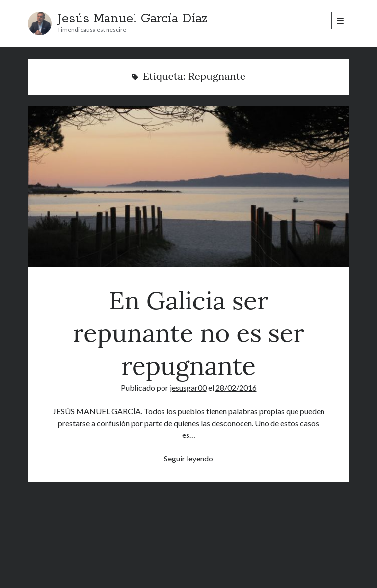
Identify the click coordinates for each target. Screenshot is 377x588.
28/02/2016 (236, 388)
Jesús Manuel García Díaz (132, 19)
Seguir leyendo (188, 458)
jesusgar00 (188, 388)
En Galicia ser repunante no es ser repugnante (188, 187)
